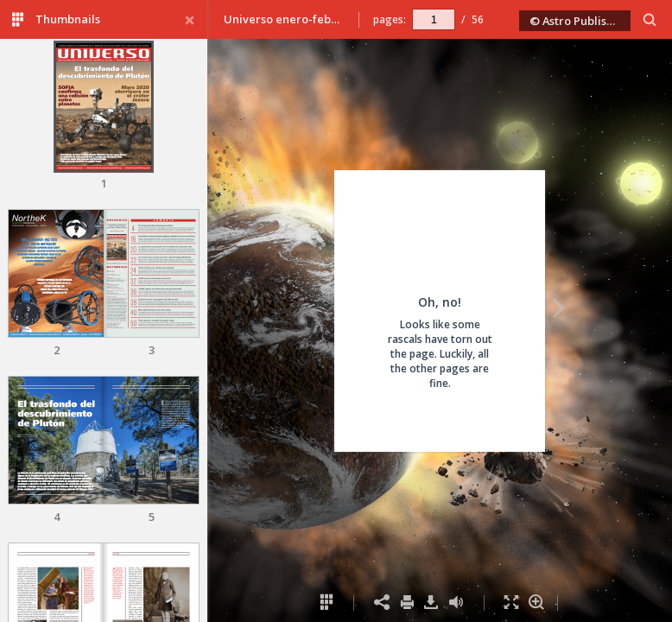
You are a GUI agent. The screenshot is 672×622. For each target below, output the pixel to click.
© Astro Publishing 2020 (580, 21)
